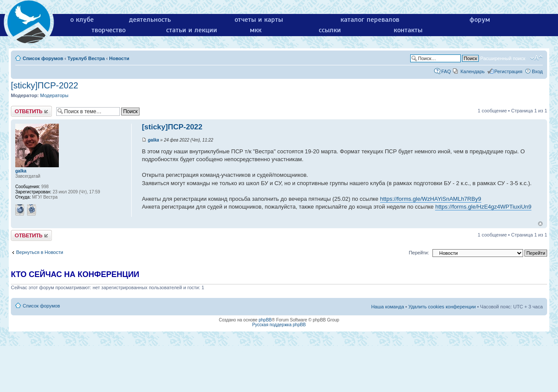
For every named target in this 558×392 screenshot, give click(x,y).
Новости (119, 58)
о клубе (82, 20)
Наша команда (387, 307)
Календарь (473, 71)
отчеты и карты (259, 20)
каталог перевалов (370, 20)
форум (480, 20)
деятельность (150, 20)
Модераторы (54, 95)
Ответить (31, 111)
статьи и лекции (192, 30)
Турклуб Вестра (86, 58)
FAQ (446, 71)
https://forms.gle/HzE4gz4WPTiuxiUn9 (483, 207)
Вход (537, 71)
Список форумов (43, 58)
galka (153, 140)
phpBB (265, 320)
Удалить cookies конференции (442, 307)
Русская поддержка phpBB (279, 325)
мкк (256, 30)
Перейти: (419, 253)
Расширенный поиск (503, 58)
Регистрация (508, 71)
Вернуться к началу (540, 224)
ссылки (330, 30)
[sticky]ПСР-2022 (44, 85)
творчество (109, 30)
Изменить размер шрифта (536, 58)
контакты (408, 30)
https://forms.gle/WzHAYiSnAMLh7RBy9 (431, 199)
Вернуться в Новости (40, 252)
